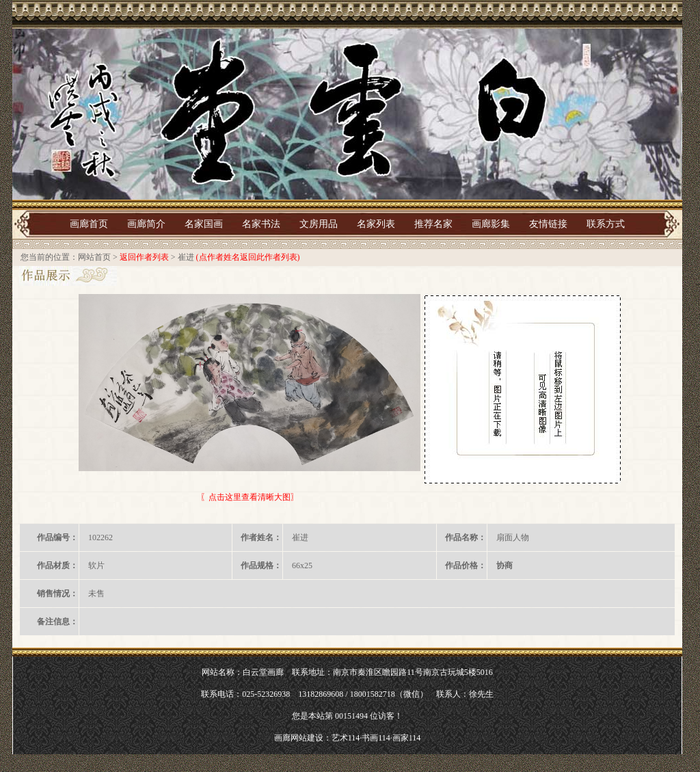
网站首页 (94, 257)
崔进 (186, 257)
